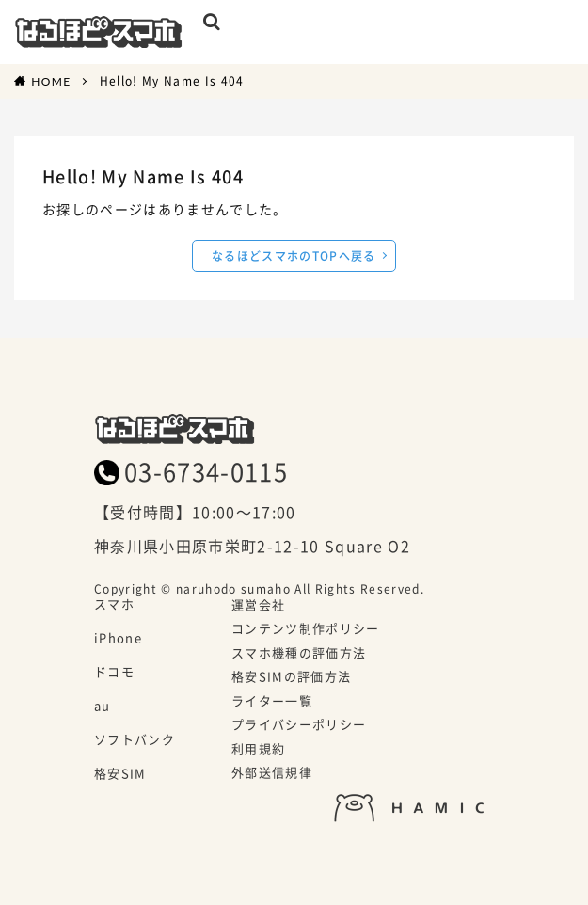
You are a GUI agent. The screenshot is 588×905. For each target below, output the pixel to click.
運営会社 (258, 606)
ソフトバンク (135, 740)
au (103, 707)
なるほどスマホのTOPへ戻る (294, 255)
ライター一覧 (272, 702)
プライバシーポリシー (299, 725)
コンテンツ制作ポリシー (306, 629)
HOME (51, 81)
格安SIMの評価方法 (291, 677)
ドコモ (114, 673)
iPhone (118, 639)
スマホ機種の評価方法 (299, 654)
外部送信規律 (272, 773)
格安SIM (120, 774)
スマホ (114, 605)
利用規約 (258, 750)
